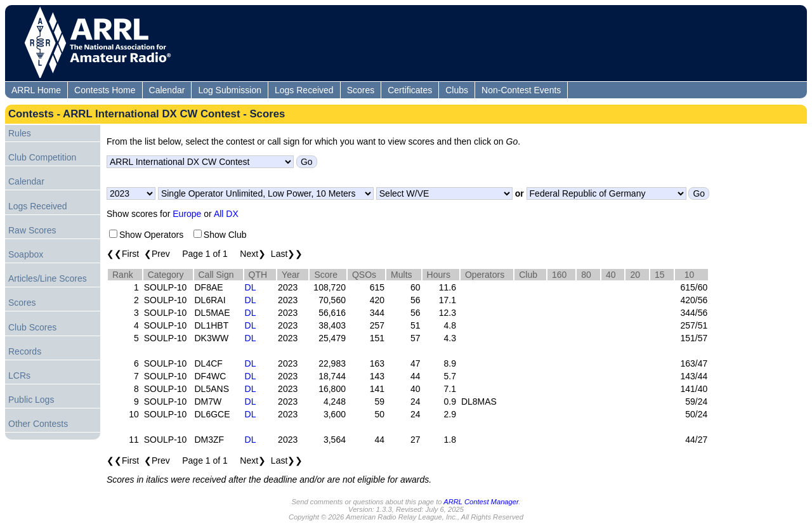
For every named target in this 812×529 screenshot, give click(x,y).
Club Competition (42, 157)
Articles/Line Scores (48, 278)
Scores (361, 90)
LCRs (19, 376)
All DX (226, 214)
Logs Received (304, 90)
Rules (20, 133)
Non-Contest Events (521, 90)
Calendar (167, 90)
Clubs (457, 90)
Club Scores (32, 327)
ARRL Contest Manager (481, 502)
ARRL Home (36, 90)
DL (251, 287)
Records (25, 351)
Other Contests (38, 424)
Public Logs (31, 400)
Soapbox (26, 254)
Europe (187, 214)
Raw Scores (32, 230)
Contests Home (105, 90)
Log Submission (230, 90)
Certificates (410, 90)
